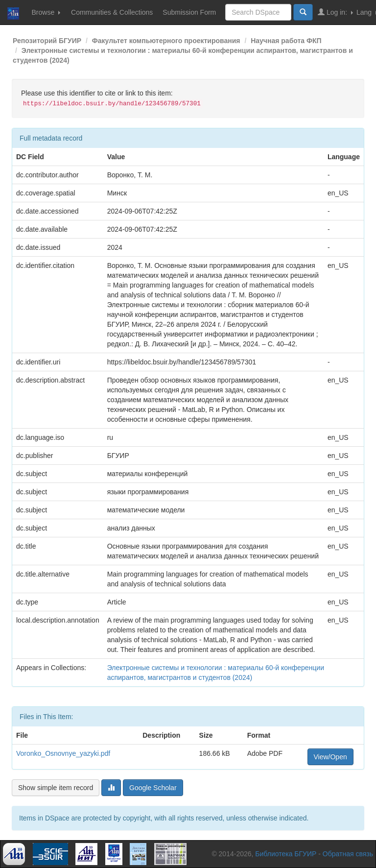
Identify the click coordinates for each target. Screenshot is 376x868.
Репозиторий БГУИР (47, 41)
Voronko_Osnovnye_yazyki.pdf (63, 753)
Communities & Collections (112, 12)
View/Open (330, 757)
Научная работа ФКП (286, 41)
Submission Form (189, 12)
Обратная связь (348, 854)
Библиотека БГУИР (286, 854)
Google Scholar (153, 788)
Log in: (335, 12)
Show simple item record (56, 788)
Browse (46, 12)
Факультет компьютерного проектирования (166, 41)
